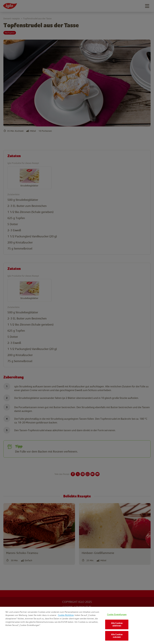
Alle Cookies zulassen (117, 636)
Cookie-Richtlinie (66, 615)
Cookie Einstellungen (117, 614)
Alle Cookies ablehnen (117, 624)
